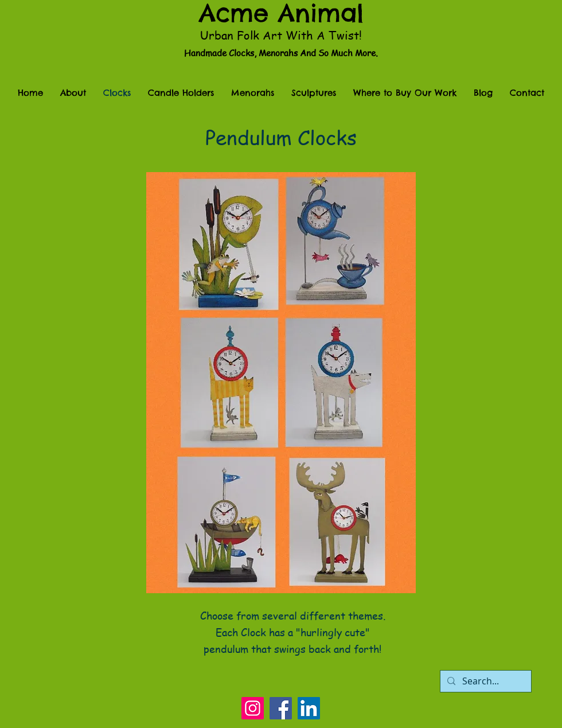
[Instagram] (253, 708)
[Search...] (485, 681)
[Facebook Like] (281, 671)
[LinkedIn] (309, 708)
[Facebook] (281, 708)
